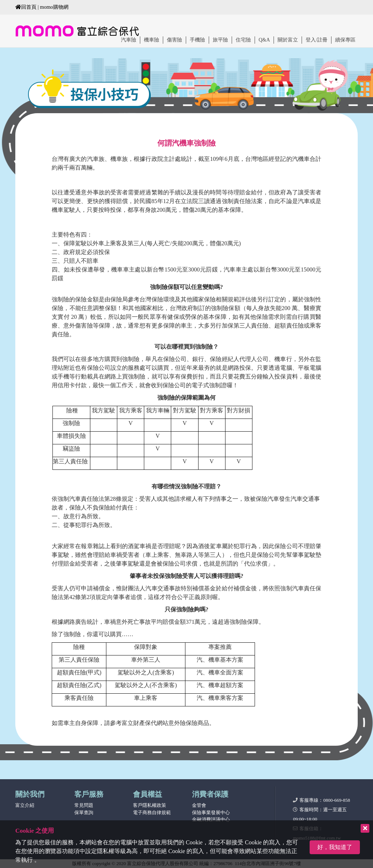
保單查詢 (84, 812)
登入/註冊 (317, 40)
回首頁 (26, 7)
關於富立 (288, 40)
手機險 (197, 40)
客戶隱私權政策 (150, 805)
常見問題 (84, 805)
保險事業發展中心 (211, 812)
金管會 (199, 805)
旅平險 (220, 40)
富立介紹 (25, 805)
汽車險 (129, 40)
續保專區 (345, 40)
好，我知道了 (335, 847)
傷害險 (174, 40)
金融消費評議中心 (211, 819)
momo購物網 (54, 7)
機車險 (152, 40)
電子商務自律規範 (152, 812)
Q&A (264, 40)
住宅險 (243, 40)
